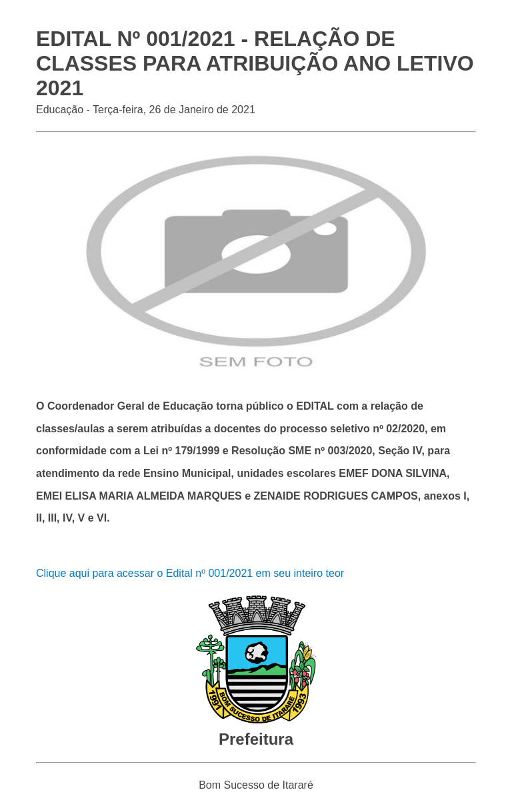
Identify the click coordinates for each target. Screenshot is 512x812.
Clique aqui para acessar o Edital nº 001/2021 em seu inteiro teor (190, 573)
